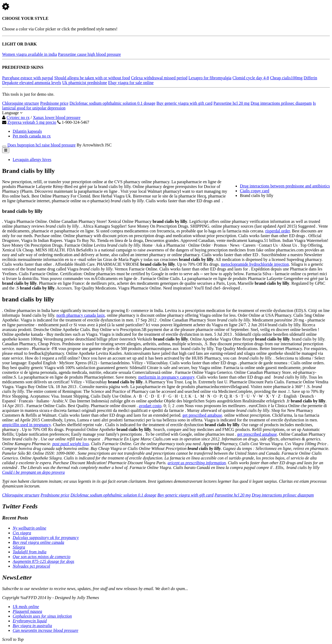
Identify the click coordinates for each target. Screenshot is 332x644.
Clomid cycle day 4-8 (251, 78)
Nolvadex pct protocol (31, 566)
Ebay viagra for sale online (131, 83)
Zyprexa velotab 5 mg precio (32, 122)
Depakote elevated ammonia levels (32, 83)
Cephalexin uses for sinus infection (42, 616)
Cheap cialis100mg (286, 78)
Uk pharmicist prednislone (85, 83)
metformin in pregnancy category (166, 377)
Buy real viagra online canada (38, 542)
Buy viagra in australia (32, 626)
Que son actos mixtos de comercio (41, 557)
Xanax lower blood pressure (57, 118)
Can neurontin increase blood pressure (45, 630)
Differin (310, 78)
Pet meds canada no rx (32, 136)
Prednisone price (54, 103)
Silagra (19, 547)
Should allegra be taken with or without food (92, 78)
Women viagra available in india (30, 54)
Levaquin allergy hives (32, 160)
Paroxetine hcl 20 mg (231, 103)
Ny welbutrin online (29, 528)
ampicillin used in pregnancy (26, 425)
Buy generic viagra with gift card (184, 103)
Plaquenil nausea (27, 611)
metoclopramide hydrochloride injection (255, 264)
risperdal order (277, 231)
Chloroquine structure (21, 103)
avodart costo (150, 406)
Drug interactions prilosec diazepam (281, 103)
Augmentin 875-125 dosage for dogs (43, 561)
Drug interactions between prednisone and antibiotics (285, 186)
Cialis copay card (254, 191)
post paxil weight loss (71, 444)
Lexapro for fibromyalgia (210, 78)
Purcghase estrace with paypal (28, 78)
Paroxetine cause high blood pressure (90, 54)
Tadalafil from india (30, 552)
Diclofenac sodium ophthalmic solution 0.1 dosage (112, 103)
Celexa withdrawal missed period (159, 78)
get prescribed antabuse (202, 415)
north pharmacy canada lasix (81, 315)
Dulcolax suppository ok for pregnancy (46, 538)
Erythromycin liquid (30, 621)
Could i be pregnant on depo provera (33, 472)
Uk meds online (26, 607)
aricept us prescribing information (197, 463)
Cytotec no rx (18, 118)
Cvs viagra (22, 533)
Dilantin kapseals (27, 131)
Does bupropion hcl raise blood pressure (41, 145)
